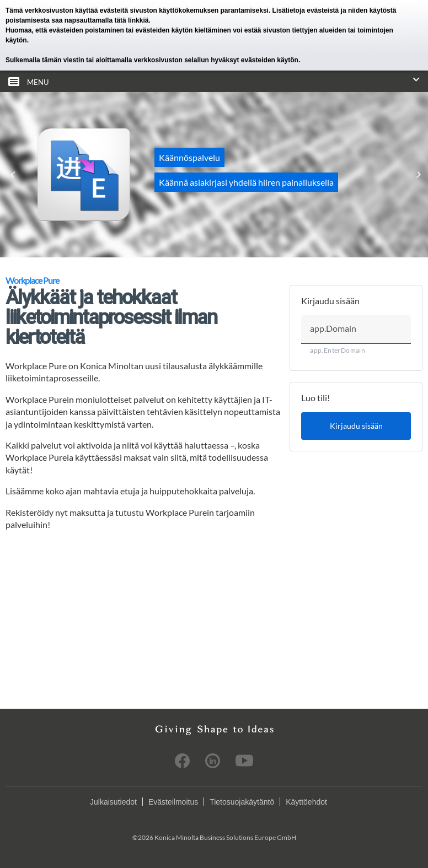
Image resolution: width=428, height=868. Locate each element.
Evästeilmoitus (173, 802)
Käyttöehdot (306, 802)
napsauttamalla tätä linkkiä (107, 20)
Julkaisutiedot (113, 802)
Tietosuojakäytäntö (242, 802)
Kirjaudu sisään (356, 426)
